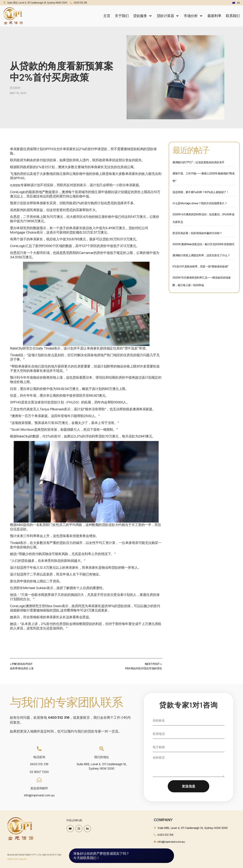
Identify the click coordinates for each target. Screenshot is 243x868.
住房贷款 (15, 185)
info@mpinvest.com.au (39, 795)
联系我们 (233, 16)
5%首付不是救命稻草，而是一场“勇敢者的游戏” (200, 266)
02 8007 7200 (39, 772)
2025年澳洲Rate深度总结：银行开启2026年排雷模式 (203, 244)
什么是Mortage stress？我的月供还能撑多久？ (200, 203)
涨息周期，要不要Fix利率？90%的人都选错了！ (201, 192)
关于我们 (122, 16)
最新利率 (214, 16)
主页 (107, 16)
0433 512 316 (39, 764)
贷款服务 (143, 16)
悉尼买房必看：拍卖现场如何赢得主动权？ (197, 233)
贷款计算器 (168, 16)
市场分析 (193, 16)
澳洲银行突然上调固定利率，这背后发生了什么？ (201, 255)
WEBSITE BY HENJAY (17, 859)
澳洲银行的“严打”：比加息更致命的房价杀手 (198, 162)
